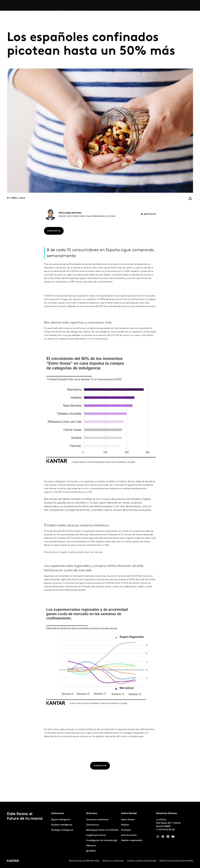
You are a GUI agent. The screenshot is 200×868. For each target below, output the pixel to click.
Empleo (165, 5)
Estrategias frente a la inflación (102, 830)
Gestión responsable (132, 840)
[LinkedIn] (168, 837)
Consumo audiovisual (97, 820)
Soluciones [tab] (37, 5)
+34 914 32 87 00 (166, 830)
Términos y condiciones (113, 861)
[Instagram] (158, 837)
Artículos (58, 5)
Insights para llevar (96, 835)
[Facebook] (163, 837)
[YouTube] (173, 837)
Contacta (175, 5)
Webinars (91, 846)
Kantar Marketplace (82, 5)
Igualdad (91, 851)
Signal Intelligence (61, 820)
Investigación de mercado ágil (102, 840)
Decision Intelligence (62, 825)
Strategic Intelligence (62, 830)
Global (186, 5)
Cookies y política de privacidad (142, 861)
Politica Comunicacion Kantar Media (176, 861)
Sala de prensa (129, 835)
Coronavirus (92, 825)
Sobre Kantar (151, 5)
